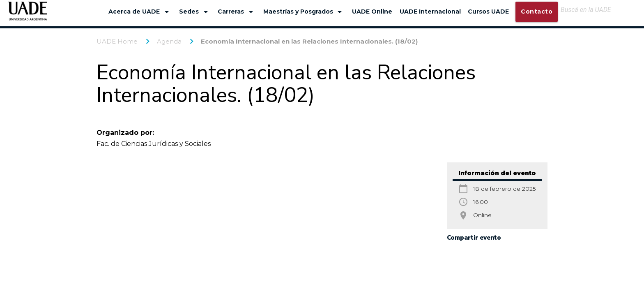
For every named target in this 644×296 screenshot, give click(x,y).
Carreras (237, 12)
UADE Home (117, 41)
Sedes (195, 12)
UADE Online (372, 12)
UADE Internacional (430, 12)
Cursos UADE (488, 12)
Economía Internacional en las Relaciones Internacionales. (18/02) (309, 41)
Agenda (169, 41)
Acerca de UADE (140, 12)
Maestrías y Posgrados (304, 12)
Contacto (537, 12)
